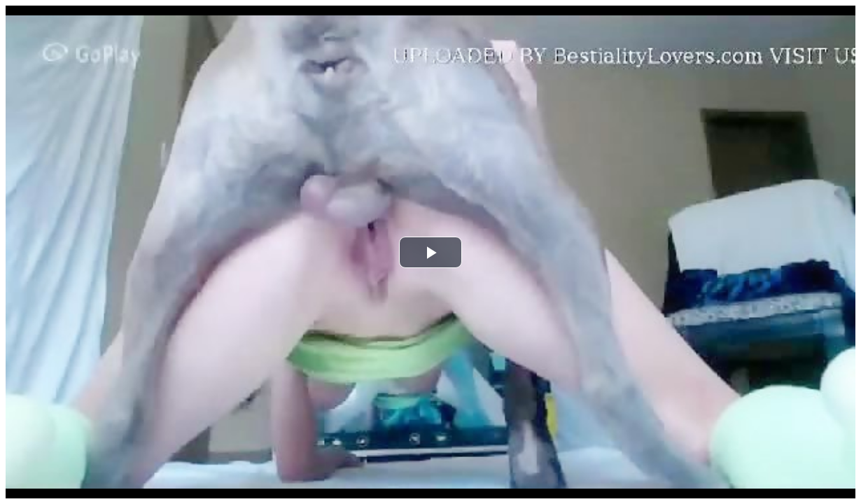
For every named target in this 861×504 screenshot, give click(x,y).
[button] (430, 252)
